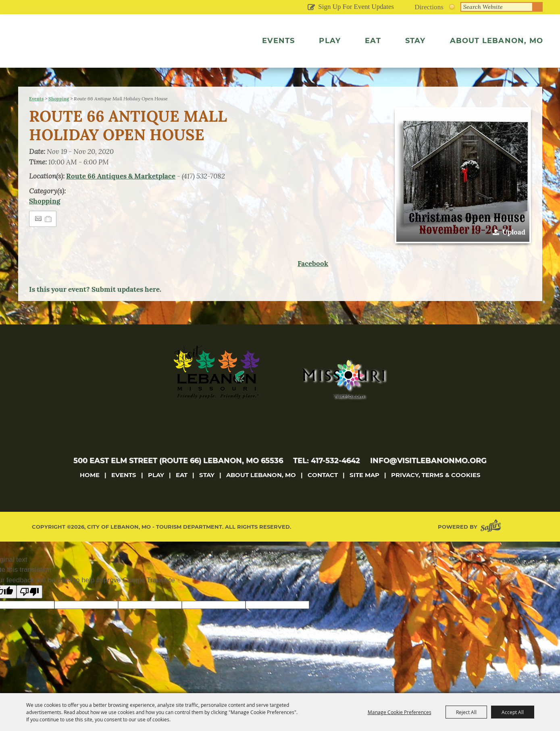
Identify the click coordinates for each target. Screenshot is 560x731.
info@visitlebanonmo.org (428, 478)
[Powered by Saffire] (492, 544)
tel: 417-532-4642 (327, 478)
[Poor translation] (29, 609)
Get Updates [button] (311, 8)
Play (330, 41)
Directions (429, 7)
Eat (373, 41)
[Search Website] (497, 7)
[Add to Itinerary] (49, 236)
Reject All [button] (466, 712)
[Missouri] (343, 396)
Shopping (59, 116)
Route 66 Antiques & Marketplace (121, 193)
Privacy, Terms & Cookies (436, 492)
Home (90, 492)
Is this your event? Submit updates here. (95, 306)
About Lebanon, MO (497, 41)
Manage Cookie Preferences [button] (400, 712)
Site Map (364, 492)
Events (278, 41)
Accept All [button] (513, 712)
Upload (514, 249)
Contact (323, 492)
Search (538, 7)
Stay (415, 41)
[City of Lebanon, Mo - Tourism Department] (90, 50)
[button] (463, 192)
